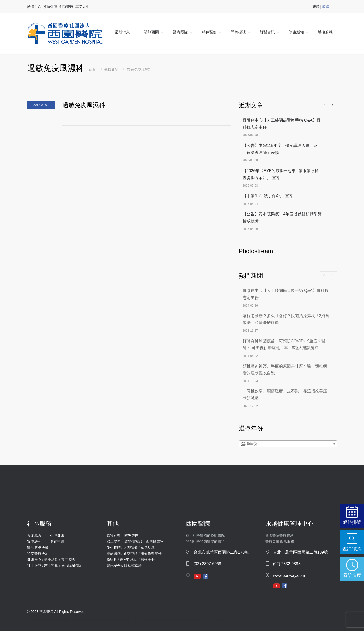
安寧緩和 (34, 541)
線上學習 (114, 541)
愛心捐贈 (114, 547)
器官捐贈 (57, 541)
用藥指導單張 (151, 553)
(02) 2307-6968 (207, 564)
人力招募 (130, 547)
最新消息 (122, 32)
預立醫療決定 (38, 553)
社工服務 (34, 566)
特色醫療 (209, 32)
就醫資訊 (267, 32)
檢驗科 (112, 559)
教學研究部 (133, 541)
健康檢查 (34, 559)
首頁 (92, 70)
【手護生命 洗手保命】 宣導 (268, 196)
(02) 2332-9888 (287, 564)
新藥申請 (130, 553)
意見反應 (148, 547)
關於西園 (151, 32)
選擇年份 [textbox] (249, 444)
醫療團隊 (180, 32)
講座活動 (51, 559)
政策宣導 (114, 535)
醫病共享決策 (38, 547)
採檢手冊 (148, 559)
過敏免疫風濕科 (84, 105)
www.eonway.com (289, 575)
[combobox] (288, 444)
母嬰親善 (34, 535)
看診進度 (352, 575)
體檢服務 (325, 32)
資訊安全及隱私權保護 (124, 566)
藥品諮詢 (114, 553)
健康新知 (296, 32)
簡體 (326, 7)
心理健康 (57, 535)
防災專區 (131, 535)
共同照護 (68, 559)
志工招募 (51, 566)
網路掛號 (352, 522)
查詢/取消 (352, 549)
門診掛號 (238, 32)
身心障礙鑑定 (72, 566)
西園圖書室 (155, 541)
